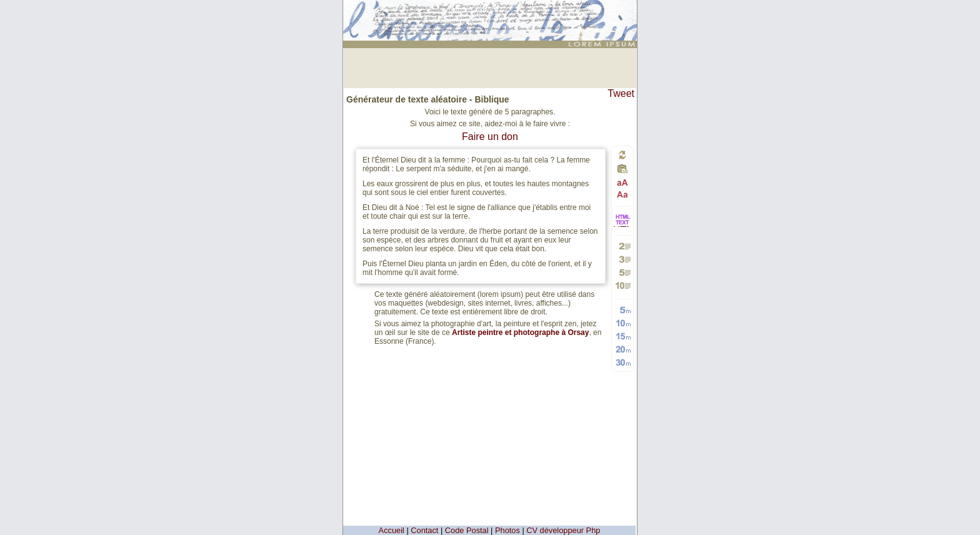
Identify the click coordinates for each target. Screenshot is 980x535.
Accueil (392, 530)
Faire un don (490, 137)
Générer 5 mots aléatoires (623, 310)
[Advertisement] (490, 67)
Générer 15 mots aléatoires (623, 336)
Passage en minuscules (623, 194)
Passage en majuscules (623, 183)
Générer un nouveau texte (622, 155)
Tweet (621, 93)
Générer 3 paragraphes (623, 259)
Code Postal (467, 530)
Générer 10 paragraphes (623, 285)
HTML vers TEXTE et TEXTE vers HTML (622, 226)
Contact (424, 530)
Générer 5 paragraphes (623, 272)
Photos (507, 530)
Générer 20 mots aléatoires (623, 349)
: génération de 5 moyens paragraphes (492, 11)
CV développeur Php (563, 530)
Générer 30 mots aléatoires (623, 362)
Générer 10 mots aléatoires (623, 323)
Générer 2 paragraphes (623, 246)
